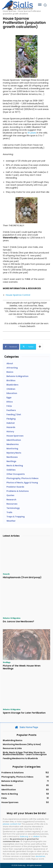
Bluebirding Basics (13, 740)
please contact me (12, 824)
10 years (32, 133)
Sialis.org (24, 836)
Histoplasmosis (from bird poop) (22, 577)
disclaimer (40, 856)
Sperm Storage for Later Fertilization (24, 713)
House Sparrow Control (18, 295)
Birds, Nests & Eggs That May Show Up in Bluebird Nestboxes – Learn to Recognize (25, 753)
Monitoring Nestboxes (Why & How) (22, 744)
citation (36, 836)
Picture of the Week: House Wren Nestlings (22, 667)
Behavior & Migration (12, 618)
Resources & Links (12, 748)
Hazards (6, 574)
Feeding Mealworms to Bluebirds (20, 758)
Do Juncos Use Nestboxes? (18, 621)
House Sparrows (9, 11)
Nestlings (7, 662)
